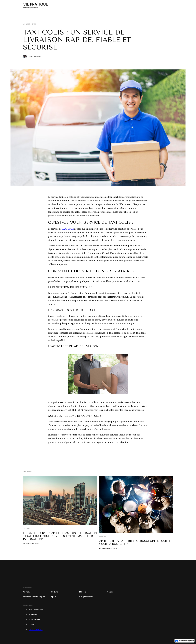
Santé (110, 592)
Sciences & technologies (34, 597)
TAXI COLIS (68, 229)
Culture (26, 529)
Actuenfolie (35, 620)
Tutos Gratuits (36, 630)
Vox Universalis (36, 610)
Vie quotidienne (86, 597)
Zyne (31, 625)
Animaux (27, 592)
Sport (54, 597)
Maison (82, 592)
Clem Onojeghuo (35, 57)
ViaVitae (33, 615)
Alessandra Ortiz (110, 548)
